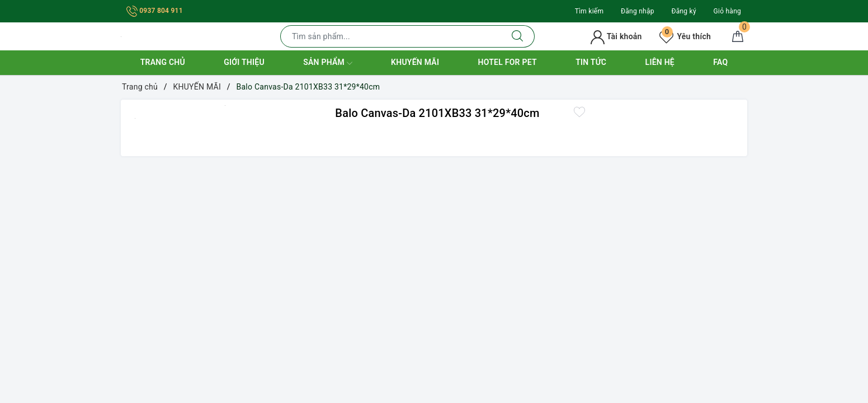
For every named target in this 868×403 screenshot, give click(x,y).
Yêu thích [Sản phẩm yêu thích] (685, 36)
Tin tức (591, 62)
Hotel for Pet (508, 62)
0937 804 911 (155, 11)
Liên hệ (660, 62)
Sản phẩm (328, 63)
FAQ (720, 62)
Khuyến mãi (415, 62)
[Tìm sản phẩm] (391, 36)
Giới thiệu (244, 62)
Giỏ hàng (727, 11)
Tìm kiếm (589, 11)
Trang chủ (163, 62)
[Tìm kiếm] (518, 36)
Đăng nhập (638, 11)
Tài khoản (616, 36)
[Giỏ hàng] (738, 36)
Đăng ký (683, 11)
